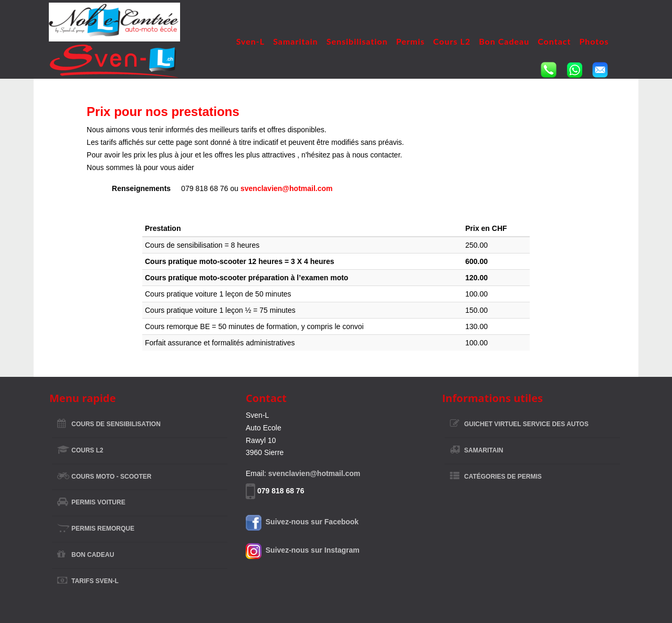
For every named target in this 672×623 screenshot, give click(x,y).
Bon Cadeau (504, 41)
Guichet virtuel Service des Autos (526, 424)
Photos (594, 41)
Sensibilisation (357, 41)
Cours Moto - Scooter (111, 477)
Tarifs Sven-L (95, 581)
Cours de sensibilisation (116, 424)
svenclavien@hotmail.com (287, 188)
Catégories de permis (503, 477)
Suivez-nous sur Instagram (303, 550)
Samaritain (296, 41)
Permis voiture (98, 502)
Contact (554, 41)
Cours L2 (452, 41)
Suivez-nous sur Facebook (302, 522)
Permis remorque (103, 529)
